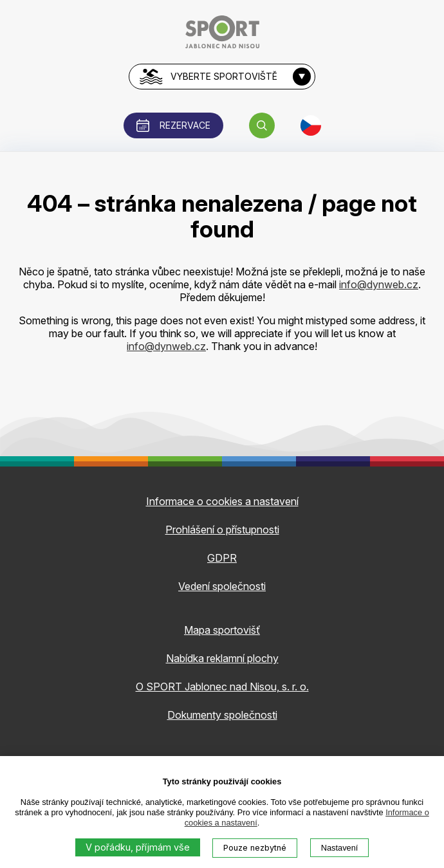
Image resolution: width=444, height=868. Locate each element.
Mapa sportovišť (222, 630)
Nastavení (340, 848)
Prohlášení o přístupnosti (222, 530)
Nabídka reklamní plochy (222, 658)
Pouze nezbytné (255, 848)
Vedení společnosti (222, 586)
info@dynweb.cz (379, 284)
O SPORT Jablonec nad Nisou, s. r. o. (222, 687)
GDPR (222, 558)
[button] (262, 125)
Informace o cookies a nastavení (222, 501)
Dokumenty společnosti (222, 715)
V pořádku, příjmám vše (138, 847)
